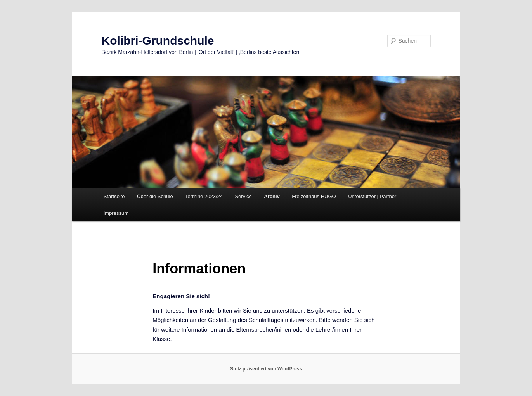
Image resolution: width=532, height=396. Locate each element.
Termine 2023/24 (204, 196)
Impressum (116, 213)
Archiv (272, 196)
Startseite (114, 196)
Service (243, 196)
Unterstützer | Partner (372, 196)
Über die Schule (155, 196)
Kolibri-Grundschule (158, 41)
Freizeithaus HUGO (314, 196)
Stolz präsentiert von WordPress (266, 369)
